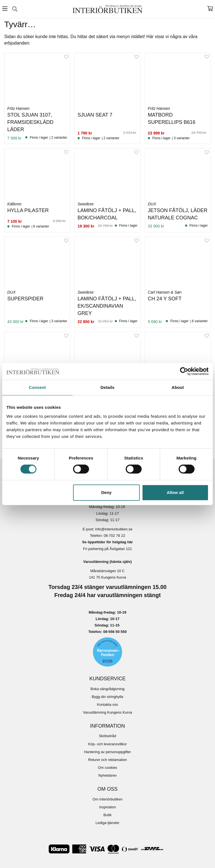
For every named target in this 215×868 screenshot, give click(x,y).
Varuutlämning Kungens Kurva (107, 712)
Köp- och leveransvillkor (107, 744)
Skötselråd (107, 736)
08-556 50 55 (114, 632)
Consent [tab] (37, 387)
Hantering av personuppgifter (107, 752)
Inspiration (107, 807)
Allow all (175, 492)
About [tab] (178, 387)
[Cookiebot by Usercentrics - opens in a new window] (184, 371)
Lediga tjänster (107, 823)
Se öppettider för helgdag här (107, 542)
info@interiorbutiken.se (114, 529)
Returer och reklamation (108, 760)
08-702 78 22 (114, 536)
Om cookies (108, 768)
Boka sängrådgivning (107, 689)
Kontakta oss (107, 705)
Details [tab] (107, 387)
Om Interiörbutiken (108, 799)
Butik (108, 815)
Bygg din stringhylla (108, 697)
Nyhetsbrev (107, 775)
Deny (107, 492)
